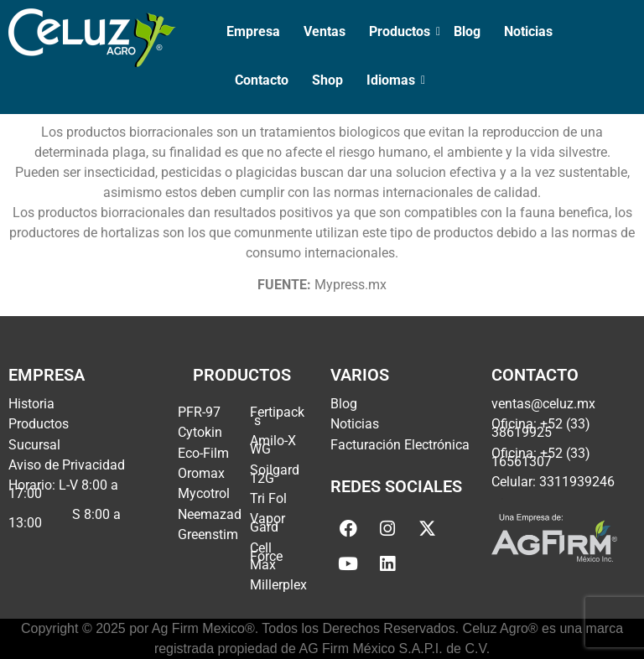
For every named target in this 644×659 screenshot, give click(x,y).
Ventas (325, 31)
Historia (31, 404)
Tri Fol (268, 498)
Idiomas (392, 80)
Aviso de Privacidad (67, 465)
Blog (467, 31)
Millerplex (278, 585)
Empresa (253, 31)
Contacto (262, 80)
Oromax (201, 473)
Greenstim (208, 534)
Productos (401, 31)
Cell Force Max (266, 556)
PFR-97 (199, 412)
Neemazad (210, 514)
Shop (327, 80)
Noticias (528, 31)
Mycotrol (204, 493)
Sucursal (34, 445)
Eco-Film (203, 453)
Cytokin (200, 432)
